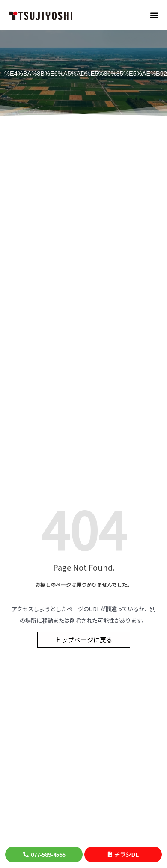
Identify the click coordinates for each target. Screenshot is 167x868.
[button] (154, 15)
